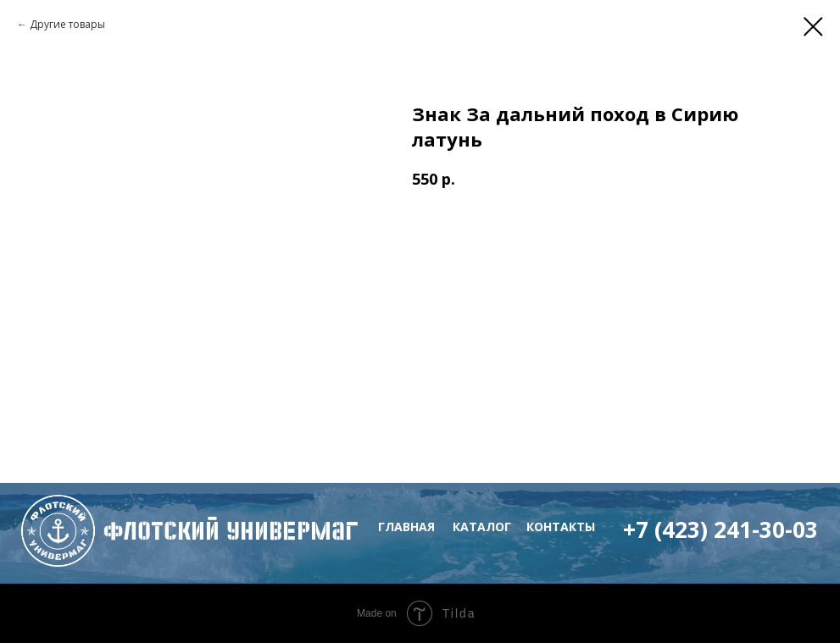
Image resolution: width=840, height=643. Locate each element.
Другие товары (67, 24)
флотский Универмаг (231, 531)
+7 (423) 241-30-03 (720, 529)
